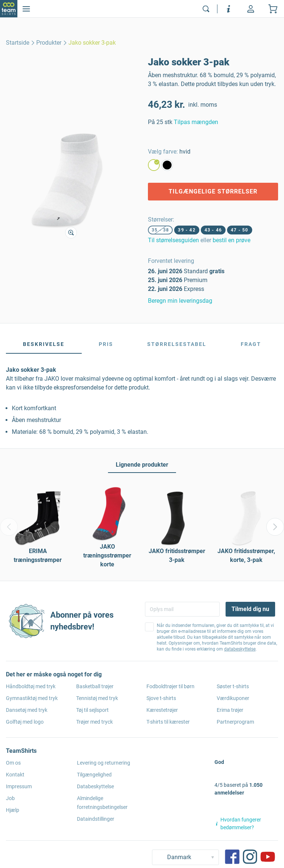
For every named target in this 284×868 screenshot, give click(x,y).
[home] (18, 43)
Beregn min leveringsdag (180, 301)
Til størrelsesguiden (173, 240)
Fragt (251, 344)
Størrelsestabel (177, 344)
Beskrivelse (44, 344)
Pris (106, 344)
